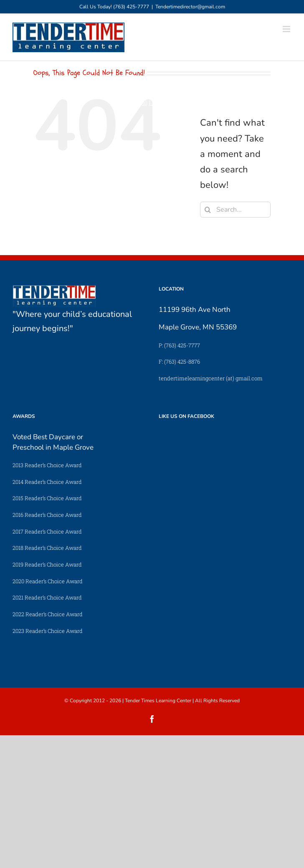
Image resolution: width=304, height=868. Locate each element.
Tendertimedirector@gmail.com (190, 7)
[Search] (208, 210)
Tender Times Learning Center (158, 701)
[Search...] (235, 210)
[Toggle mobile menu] (287, 29)
